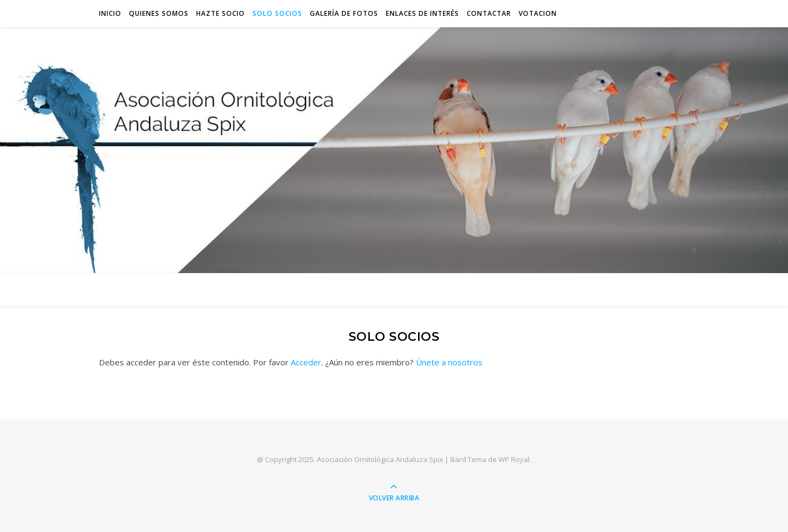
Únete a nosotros (449, 362)
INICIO (110, 13)
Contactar (489, 13)
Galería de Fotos (344, 13)
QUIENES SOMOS (159, 13)
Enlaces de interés (422, 13)
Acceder (306, 362)
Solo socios (277, 13)
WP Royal (514, 459)
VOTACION (538, 13)
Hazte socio (220, 13)
